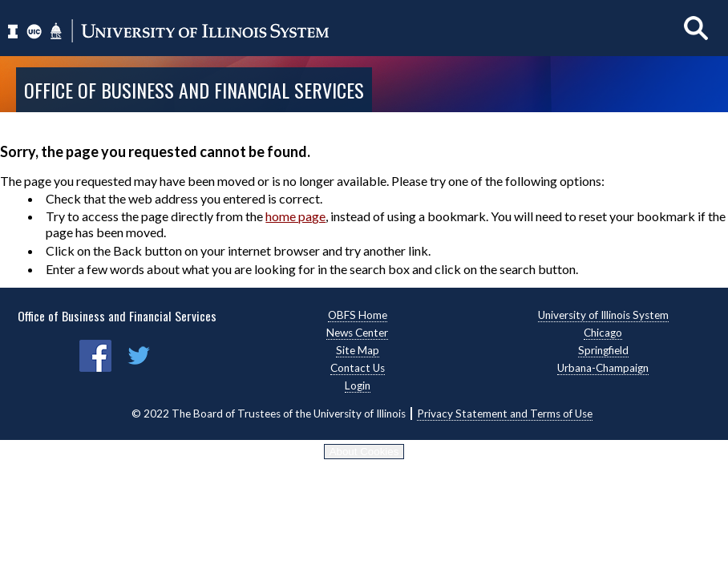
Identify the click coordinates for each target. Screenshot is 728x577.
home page (295, 216)
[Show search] (696, 28)
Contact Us (358, 368)
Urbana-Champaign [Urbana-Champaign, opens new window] (603, 368)
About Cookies (364, 452)
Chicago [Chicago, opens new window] (603, 333)
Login (358, 385)
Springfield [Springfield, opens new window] (603, 350)
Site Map (358, 350)
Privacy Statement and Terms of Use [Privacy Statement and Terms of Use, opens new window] (505, 414)
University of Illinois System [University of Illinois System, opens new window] (603, 315)
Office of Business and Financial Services (194, 90)
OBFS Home (358, 315)
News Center (357, 333)
